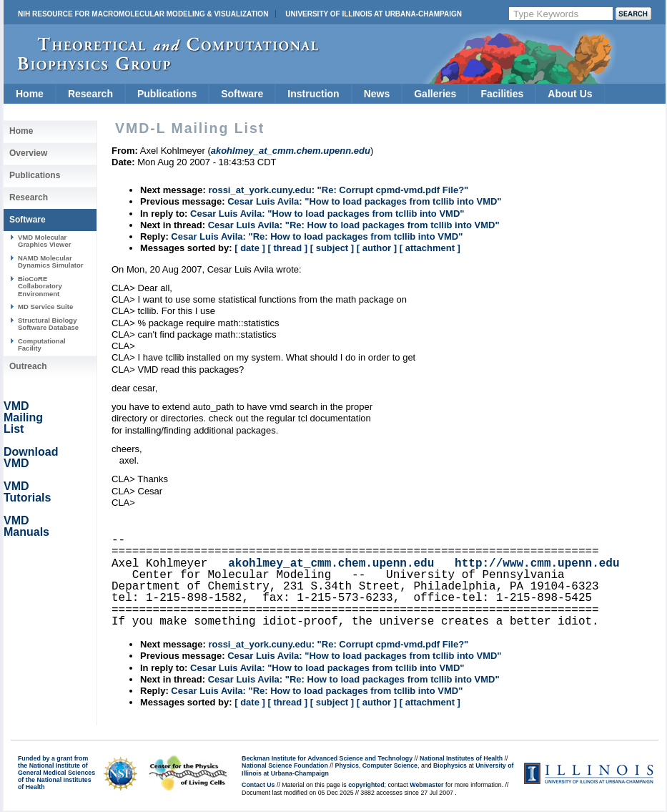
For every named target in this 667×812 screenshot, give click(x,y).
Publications (167, 94)
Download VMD (31, 458)
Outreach (28, 366)
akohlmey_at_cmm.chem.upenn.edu (331, 564)
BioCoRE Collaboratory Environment (40, 286)
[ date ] (250, 248)
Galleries (435, 94)
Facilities (502, 94)
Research (90, 94)
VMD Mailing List (23, 417)
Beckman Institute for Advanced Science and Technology (327, 758)
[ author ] (377, 248)
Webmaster (426, 785)
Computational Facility (42, 344)
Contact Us (258, 785)
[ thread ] (287, 248)
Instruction (313, 94)
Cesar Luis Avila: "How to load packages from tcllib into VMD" (364, 201)
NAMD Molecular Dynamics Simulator (51, 261)
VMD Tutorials (27, 492)
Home (30, 94)
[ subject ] (332, 248)
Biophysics (450, 765)
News (377, 94)
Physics (347, 765)
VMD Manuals (26, 526)
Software (242, 94)
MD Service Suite (45, 307)
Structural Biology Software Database (48, 324)
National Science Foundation (285, 765)
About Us (570, 94)
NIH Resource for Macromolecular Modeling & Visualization (143, 14)
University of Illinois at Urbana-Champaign (374, 14)
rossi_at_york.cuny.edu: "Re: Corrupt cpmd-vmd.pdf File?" (338, 190)
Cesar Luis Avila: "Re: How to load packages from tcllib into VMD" (354, 225)
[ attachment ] (430, 248)
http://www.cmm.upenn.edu (537, 564)
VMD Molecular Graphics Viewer (44, 241)
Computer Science (390, 765)
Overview (28, 153)
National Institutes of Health (461, 758)
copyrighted (366, 785)
